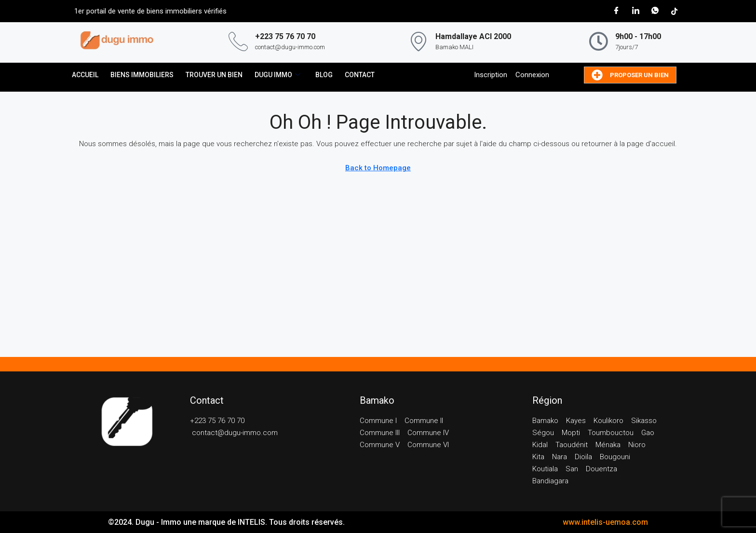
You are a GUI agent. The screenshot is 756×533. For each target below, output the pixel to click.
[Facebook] (616, 11)
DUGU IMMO (277, 75)
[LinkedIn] (635, 11)
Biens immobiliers (142, 75)
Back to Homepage (378, 168)
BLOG (324, 75)
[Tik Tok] (674, 11)
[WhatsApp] (655, 11)
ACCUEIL (85, 75)
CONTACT (360, 75)
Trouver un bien (214, 75)
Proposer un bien (630, 75)
